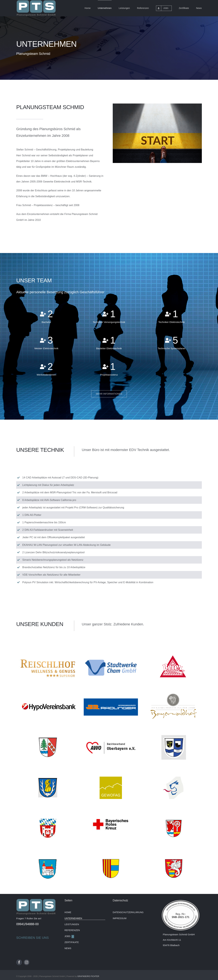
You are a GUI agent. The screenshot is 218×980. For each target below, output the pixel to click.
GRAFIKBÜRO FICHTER (88, 976)
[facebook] (19, 962)
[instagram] (27, 962)
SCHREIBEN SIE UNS (32, 938)
